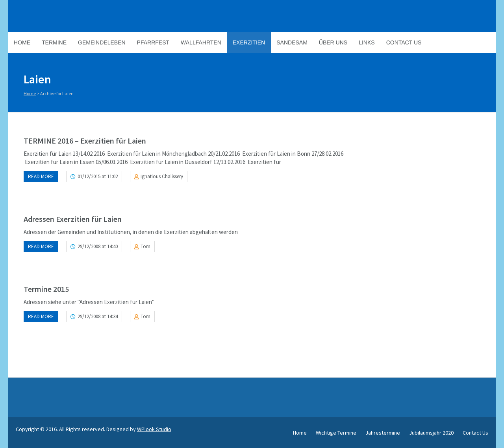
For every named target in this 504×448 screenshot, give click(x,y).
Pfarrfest (153, 42)
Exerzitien (249, 42)
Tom (145, 246)
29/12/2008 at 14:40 (98, 246)
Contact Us (404, 42)
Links (367, 42)
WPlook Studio (154, 429)
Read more (41, 176)
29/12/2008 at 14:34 (98, 316)
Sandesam (292, 42)
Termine (54, 42)
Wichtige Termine (336, 433)
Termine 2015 (46, 289)
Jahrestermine (383, 433)
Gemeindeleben (102, 42)
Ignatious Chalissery (162, 176)
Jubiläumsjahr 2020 (431, 433)
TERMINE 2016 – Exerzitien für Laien (85, 141)
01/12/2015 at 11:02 (98, 176)
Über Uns (333, 42)
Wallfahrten (201, 42)
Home (22, 42)
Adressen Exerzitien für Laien (73, 219)
